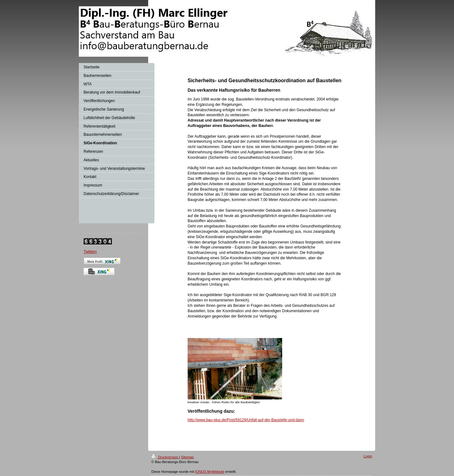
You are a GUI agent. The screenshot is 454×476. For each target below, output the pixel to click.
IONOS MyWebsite (210, 472)
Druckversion (165, 457)
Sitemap (187, 457)
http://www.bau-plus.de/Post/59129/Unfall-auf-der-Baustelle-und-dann (246, 420)
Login (368, 456)
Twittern (90, 252)
